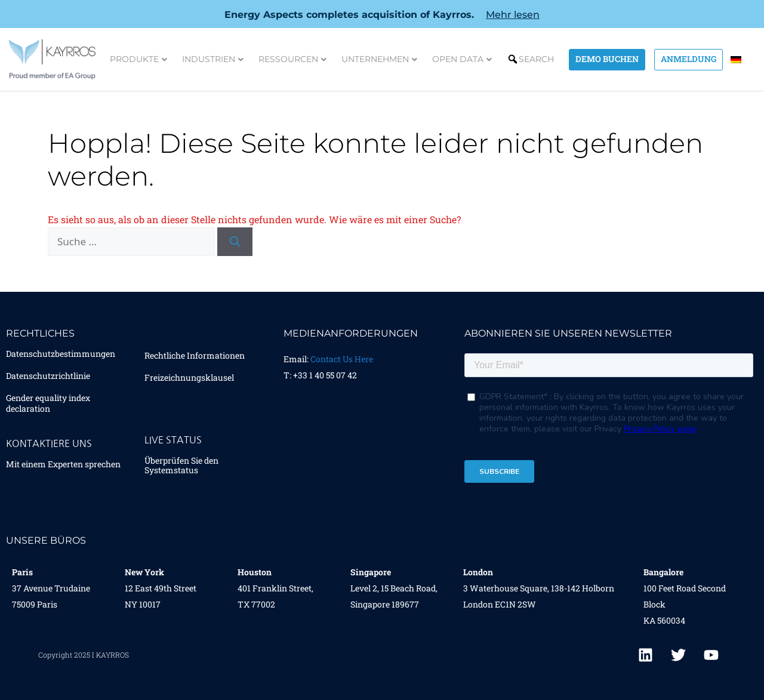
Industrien (213, 59)
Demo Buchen (607, 59)
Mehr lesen (513, 15)
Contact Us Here (342, 359)
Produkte (138, 59)
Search (536, 59)
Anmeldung (688, 59)
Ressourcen (292, 59)
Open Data (462, 59)
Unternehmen (379, 59)
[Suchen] (235, 242)
